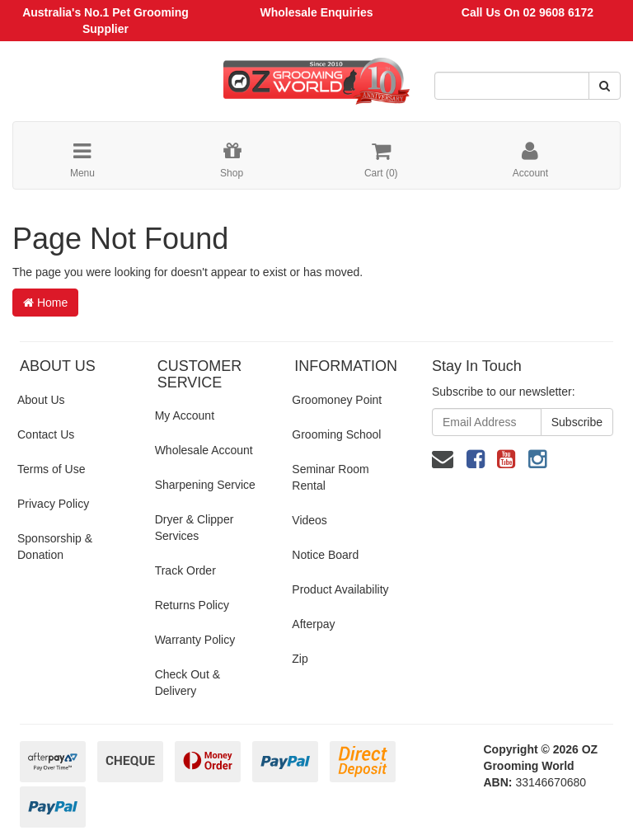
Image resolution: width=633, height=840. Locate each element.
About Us (41, 400)
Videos (309, 520)
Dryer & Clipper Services (195, 528)
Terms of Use (51, 469)
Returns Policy (192, 605)
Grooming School (336, 434)
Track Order (185, 570)
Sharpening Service (205, 485)
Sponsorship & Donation (55, 547)
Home (45, 303)
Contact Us (46, 434)
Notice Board (325, 555)
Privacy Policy (53, 504)
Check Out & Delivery (188, 683)
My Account (185, 415)
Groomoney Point (337, 400)
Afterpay (313, 624)
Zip (300, 659)
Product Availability (340, 589)
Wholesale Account (204, 450)
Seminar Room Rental (330, 477)
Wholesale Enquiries (317, 12)
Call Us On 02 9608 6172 (527, 12)
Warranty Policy (195, 640)
